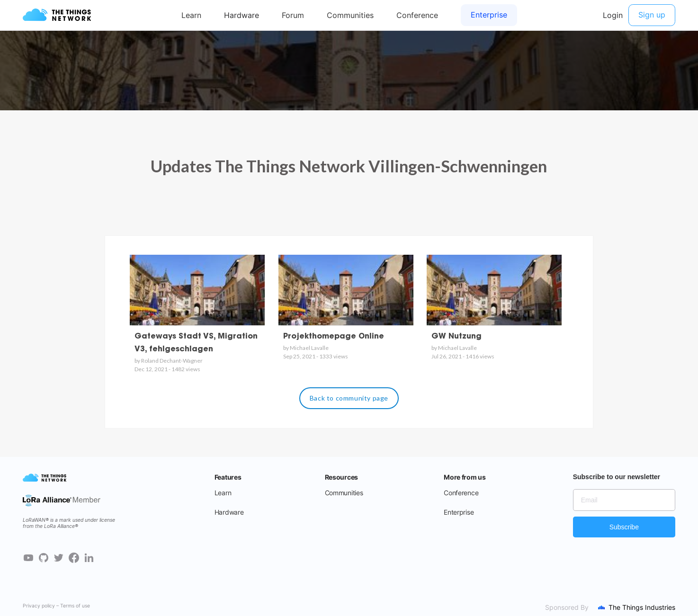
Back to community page (349, 398)
